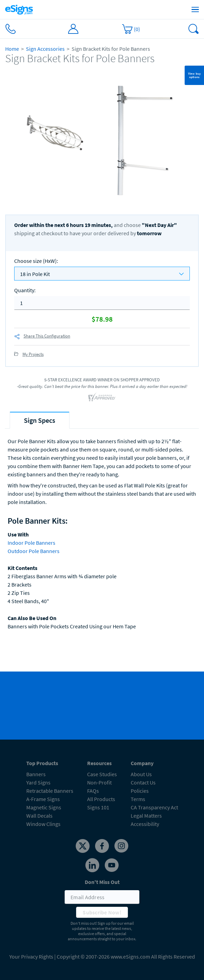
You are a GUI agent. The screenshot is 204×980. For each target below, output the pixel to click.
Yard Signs (38, 782)
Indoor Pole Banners (31, 543)
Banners (36, 774)
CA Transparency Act (154, 807)
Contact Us (143, 782)
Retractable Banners (50, 791)
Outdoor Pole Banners (34, 551)
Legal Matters (146, 816)
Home (12, 49)
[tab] (40, 420)
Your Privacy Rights (31, 957)
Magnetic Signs (44, 807)
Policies (140, 791)
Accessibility (145, 824)
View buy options (194, 75)
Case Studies (102, 774)
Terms (138, 799)
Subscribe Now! (102, 912)
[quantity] (102, 303)
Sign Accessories (45, 49)
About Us (141, 774)
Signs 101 (98, 807)
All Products (101, 799)
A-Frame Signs (43, 799)
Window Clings (43, 824)
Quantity (25, 290)
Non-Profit (99, 782)
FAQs (93, 791)
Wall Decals (39, 816)
